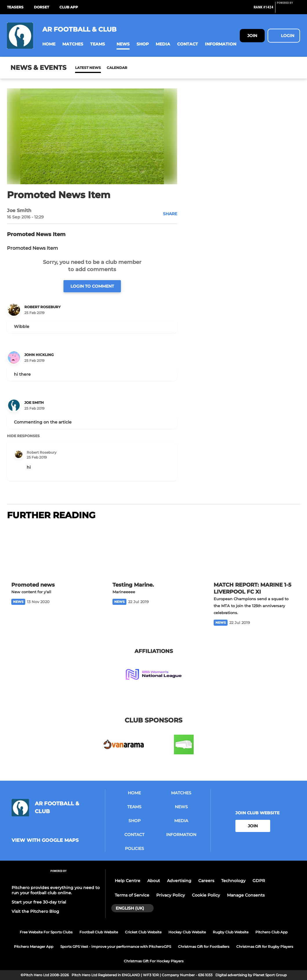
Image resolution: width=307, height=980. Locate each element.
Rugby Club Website (231, 932)
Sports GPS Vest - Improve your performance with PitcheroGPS (116, 947)
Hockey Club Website (187, 932)
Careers (206, 881)
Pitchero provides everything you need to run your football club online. (56, 890)
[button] (49, 44)
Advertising (179, 881)
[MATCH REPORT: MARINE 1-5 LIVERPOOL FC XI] (255, 552)
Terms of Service (132, 895)
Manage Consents (246, 895)
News (81, 68)
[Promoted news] (52, 552)
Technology (233, 881)
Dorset (41, 7)
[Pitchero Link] (288, 10)
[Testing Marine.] (153, 552)
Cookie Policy (206, 895)
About (154, 881)
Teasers (15, 7)
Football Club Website (99, 932)
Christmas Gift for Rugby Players (265, 947)
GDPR (259, 881)
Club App (69, 7)
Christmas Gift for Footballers (204, 947)
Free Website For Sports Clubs (46, 932)
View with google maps (45, 840)
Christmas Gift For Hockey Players (154, 961)
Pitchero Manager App (34, 947)
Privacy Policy (171, 895)
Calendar (103, 68)
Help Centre (128, 881)
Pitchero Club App (271, 932)
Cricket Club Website (143, 932)
